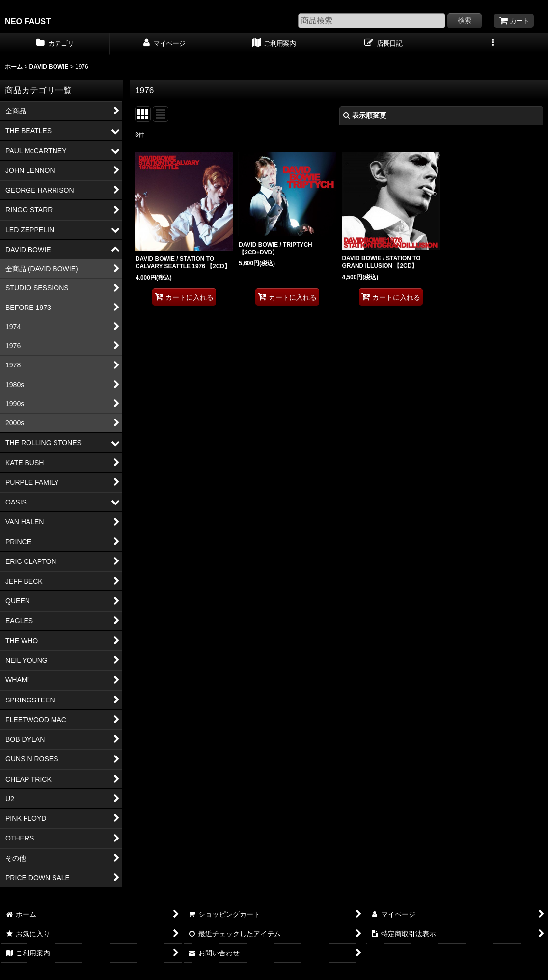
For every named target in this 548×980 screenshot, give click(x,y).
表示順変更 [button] (365, 115)
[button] (493, 44)
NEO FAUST (28, 21)
